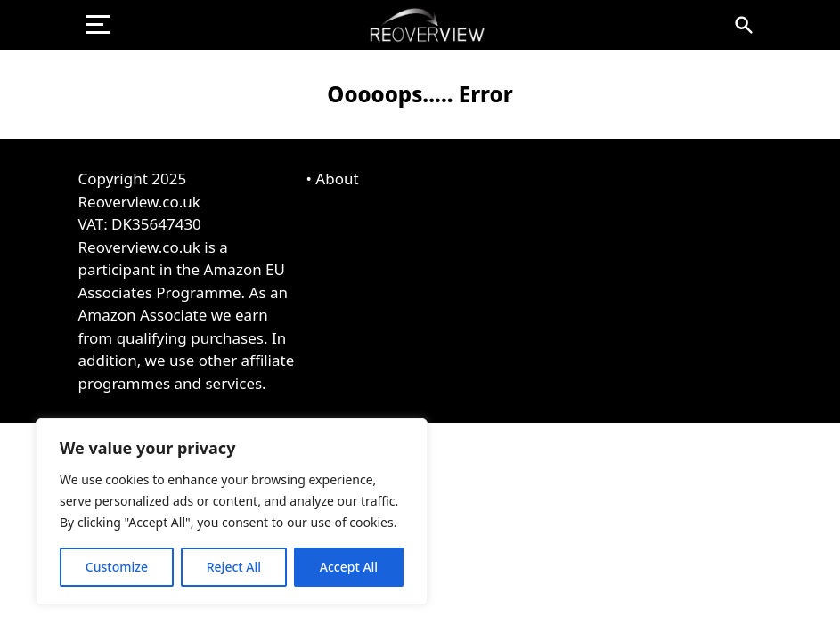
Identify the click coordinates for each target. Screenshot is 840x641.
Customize (117, 567)
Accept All (349, 567)
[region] (232, 512)
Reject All (234, 567)
